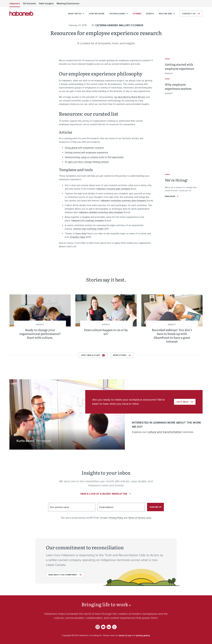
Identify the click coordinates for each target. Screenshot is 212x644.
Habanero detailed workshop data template (101, 212)
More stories (120, 355)
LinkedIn (109, 627)
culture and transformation (165, 432)
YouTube (103, 627)
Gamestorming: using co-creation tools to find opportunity (94, 157)
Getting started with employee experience (86, 153)
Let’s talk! (182, 402)
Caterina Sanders (107, 25)
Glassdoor (114, 627)
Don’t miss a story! (91, 355)
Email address (106, 507)
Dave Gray (81, 234)
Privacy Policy (116, 518)
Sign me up (155, 507)
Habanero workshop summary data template (123, 201)
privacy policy (143, 635)
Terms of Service (137, 518)
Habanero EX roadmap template (88, 221)
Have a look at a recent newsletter (104, 494)
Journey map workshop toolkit (88, 229)
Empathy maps (78, 237)
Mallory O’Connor (131, 25)
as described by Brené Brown (130, 97)
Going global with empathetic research (84, 148)
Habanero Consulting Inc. (21, 14)
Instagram (98, 627)
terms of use (125, 635)
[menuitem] (15, 4)
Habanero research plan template (113, 189)
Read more (170, 196)
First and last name (59, 507)
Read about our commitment (63, 575)
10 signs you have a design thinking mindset (87, 162)
